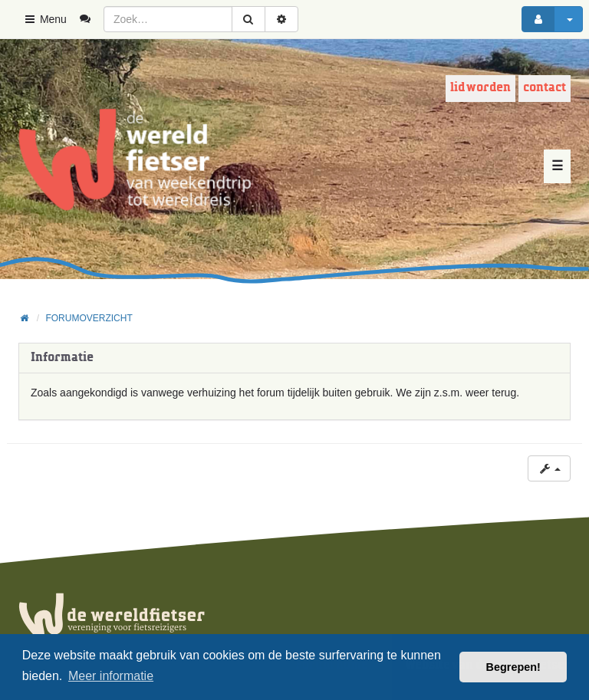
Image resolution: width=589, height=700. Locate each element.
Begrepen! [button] (513, 667)
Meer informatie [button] (111, 676)
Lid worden (480, 88)
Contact (545, 88)
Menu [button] (45, 19)
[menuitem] (91, 19)
